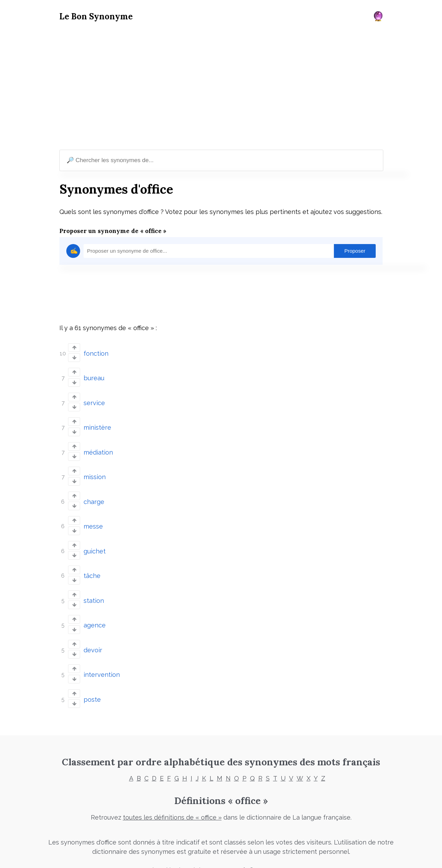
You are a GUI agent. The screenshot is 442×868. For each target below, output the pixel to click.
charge (94, 495)
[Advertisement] (221, 87)
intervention (102, 661)
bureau (94, 377)
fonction (96, 353)
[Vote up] (74, 348)
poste (92, 684)
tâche (92, 566)
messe (93, 519)
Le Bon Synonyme (96, 16)
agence (95, 613)
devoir (93, 637)
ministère (97, 424)
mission (95, 471)
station (94, 590)
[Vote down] (74, 357)
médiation (98, 447)
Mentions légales (162, 855)
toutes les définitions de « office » (172, 802)
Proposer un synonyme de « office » (113, 231)
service (94, 400)
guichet (95, 542)
